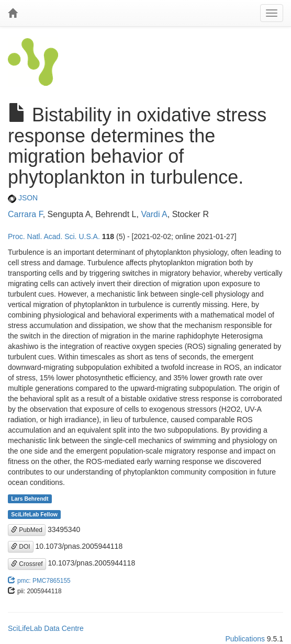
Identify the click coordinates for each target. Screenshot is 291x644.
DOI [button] (21, 547)
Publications (245, 639)
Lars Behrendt (30, 499)
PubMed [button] (27, 530)
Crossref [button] (27, 564)
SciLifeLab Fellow (34, 514)
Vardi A (154, 214)
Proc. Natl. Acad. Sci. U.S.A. (54, 236)
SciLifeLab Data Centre (46, 628)
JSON (23, 198)
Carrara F (25, 214)
